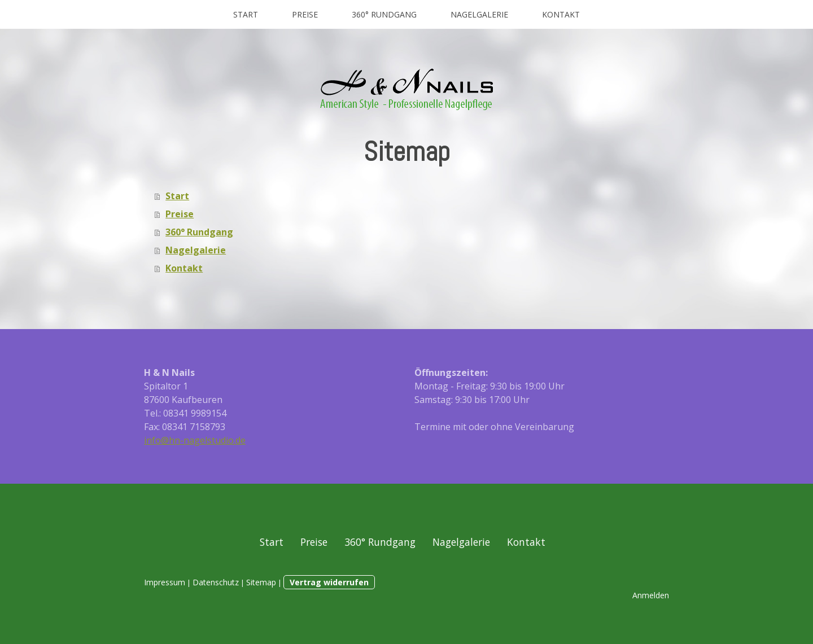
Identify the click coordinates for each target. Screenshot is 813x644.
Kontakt (561, 14)
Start (246, 14)
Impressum (165, 582)
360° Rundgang (384, 14)
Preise (305, 14)
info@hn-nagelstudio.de (195, 440)
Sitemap (261, 582)
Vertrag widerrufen (329, 582)
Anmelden (651, 595)
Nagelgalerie (479, 14)
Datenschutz (216, 582)
